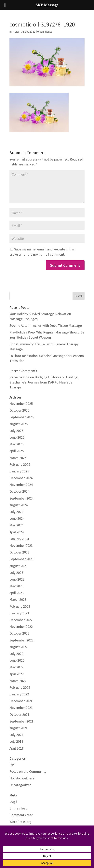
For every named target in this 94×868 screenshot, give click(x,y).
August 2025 (19, 424)
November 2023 (21, 545)
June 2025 (17, 437)
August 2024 (19, 505)
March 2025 (18, 458)
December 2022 (21, 620)
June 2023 (17, 579)
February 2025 (20, 464)
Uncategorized (20, 785)
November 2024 (21, 485)
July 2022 (16, 654)
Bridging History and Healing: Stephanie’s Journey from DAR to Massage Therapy (44, 382)
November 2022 (21, 627)
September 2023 (21, 559)
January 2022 (19, 694)
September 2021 (21, 721)
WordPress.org (20, 822)
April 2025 (17, 451)
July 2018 (16, 741)
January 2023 (19, 613)
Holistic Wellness (22, 778)
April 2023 (17, 593)
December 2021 (21, 701)
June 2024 (17, 518)
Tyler (16, 32)
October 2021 (19, 715)
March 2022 (18, 681)
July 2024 (16, 512)
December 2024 (21, 478)
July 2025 (16, 431)
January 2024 (19, 539)
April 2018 (17, 748)
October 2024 (20, 491)
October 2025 (19, 410)
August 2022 (19, 647)
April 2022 (17, 674)
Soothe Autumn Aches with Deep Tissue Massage (46, 325)
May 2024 (17, 525)
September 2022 (21, 640)
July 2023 (16, 573)
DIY (12, 765)
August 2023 (19, 566)
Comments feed (21, 815)
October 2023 (19, 552)
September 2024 (22, 498)
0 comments (45, 32)
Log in (14, 801)
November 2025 (21, 404)
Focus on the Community (28, 771)
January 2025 (19, 471)
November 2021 (21, 708)
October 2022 (19, 633)
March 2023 (18, 599)
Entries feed (18, 808)
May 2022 (16, 667)
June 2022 (17, 660)
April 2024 (17, 532)
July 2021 (16, 735)
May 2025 (16, 444)
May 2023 (16, 586)
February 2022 (20, 687)
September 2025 (21, 417)
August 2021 (19, 728)
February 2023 (20, 606)
